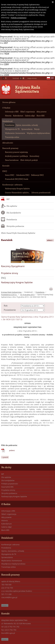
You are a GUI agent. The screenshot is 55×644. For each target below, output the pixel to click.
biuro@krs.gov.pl (8, 633)
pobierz (12, 450)
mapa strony (32, 78)
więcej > (5, 605)
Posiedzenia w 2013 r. (9, 295)
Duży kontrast (24, 78)
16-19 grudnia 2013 (27, 295)
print (51, 288)
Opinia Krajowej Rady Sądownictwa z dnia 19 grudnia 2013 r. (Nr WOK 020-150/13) (27, 296)
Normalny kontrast (21, 78)
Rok (6, 306)
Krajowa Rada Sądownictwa (28, 89)
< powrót (5, 457)
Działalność (29, 292)
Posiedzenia (40, 292)
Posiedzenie (10, 310)
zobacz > (50, 240)
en (52, 78)
